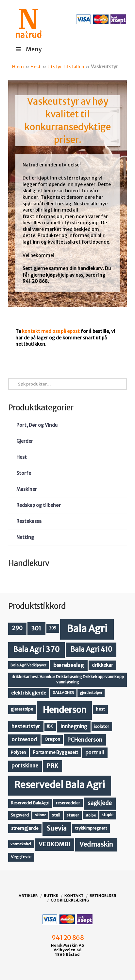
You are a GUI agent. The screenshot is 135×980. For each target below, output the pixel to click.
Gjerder (25, 441)
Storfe (24, 473)
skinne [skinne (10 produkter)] (41, 815)
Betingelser (103, 896)
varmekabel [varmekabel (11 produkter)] (21, 844)
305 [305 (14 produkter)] (53, 628)
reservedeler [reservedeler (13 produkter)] (68, 803)
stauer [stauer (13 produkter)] (73, 815)
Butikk (51, 896)
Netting (25, 537)
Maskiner (27, 489)
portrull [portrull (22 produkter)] (95, 753)
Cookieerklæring (70, 900)
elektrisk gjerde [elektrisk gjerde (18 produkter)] (29, 693)
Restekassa (29, 521)
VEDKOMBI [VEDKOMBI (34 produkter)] (54, 844)
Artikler (28, 896)
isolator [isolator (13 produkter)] (102, 726)
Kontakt (74, 896)
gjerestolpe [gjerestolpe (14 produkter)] (22, 709)
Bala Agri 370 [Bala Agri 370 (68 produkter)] (36, 649)
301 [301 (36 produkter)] (36, 628)
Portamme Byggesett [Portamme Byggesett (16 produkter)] (55, 753)
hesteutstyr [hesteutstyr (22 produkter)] (26, 726)
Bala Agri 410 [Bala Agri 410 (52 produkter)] (91, 649)
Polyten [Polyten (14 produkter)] (18, 752)
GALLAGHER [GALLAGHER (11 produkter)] (63, 693)
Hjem (18, 67)
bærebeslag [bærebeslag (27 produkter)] (69, 665)
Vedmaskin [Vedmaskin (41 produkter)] (96, 844)
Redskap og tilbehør (39, 505)
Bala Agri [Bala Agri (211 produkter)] (87, 629)
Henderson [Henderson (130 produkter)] (65, 710)
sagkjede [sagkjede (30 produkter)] (100, 803)
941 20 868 (67, 937)
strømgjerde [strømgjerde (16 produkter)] (25, 828)
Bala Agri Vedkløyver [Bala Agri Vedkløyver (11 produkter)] (28, 665)
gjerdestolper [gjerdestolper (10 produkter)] (91, 693)
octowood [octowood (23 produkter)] (24, 739)
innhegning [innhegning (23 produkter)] (74, 726)
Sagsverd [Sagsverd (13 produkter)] (20, 815)
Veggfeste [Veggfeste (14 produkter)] (21, 857)
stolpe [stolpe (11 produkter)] (91, 815)
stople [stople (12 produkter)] (108, 815)
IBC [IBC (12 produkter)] (50, 726)
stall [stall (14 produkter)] (56, 815)
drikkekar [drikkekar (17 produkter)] (102, 665)
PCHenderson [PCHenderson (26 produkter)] (85, 740)
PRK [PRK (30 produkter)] (52, 766)
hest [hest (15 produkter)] (100, 709)
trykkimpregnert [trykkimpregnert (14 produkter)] (91, 828)
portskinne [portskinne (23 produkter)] (25, 766)
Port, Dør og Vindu (37, 425)
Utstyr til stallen (66, 67)
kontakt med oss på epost (51, 331)
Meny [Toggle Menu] (28, 49)
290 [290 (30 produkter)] (17, 628)
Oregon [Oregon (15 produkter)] (52, 739)
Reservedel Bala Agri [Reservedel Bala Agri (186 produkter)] (60, 785)
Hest (36, 67)
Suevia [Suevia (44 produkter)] (57, 828)
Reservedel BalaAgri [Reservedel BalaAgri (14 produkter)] (30, 803)
